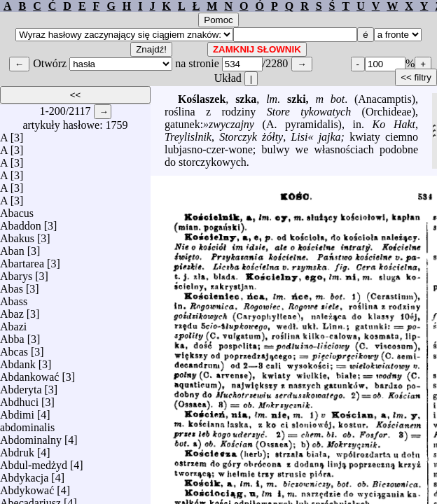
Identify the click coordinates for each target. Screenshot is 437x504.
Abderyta (21, 386)
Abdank (18, 361)
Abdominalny (31, 436)
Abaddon (21, 222)
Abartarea (22, 260)
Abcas (14, 348)
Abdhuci (19, 399)
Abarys (16, 273)
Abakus (17, 235)
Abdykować (27, 487)
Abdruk (17, 449)
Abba (12, 336)
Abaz (12, 310)
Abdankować (29, 373)
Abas (12, 285)
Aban (12, 247)
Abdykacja (24, 474)
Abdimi (17, 411)
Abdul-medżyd (34, 462)
